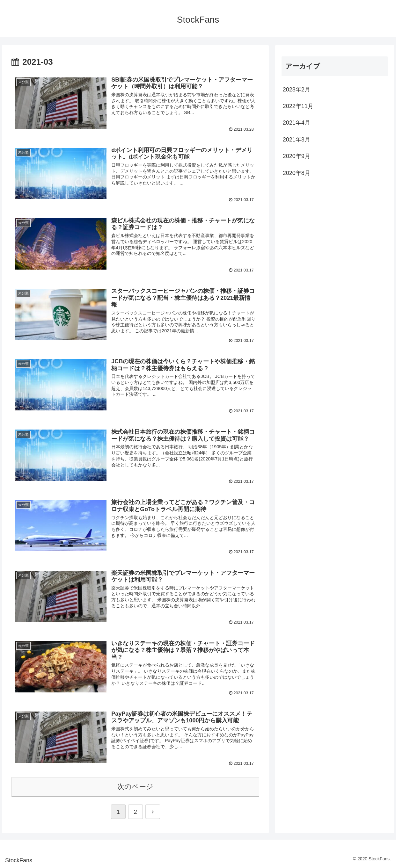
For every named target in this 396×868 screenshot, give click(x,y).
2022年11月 (298, 106)
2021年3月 (297, 140)
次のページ (135, 787)
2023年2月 (297, 90)
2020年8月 (297, 173)
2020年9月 (297, 156)
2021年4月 (297, 123)
